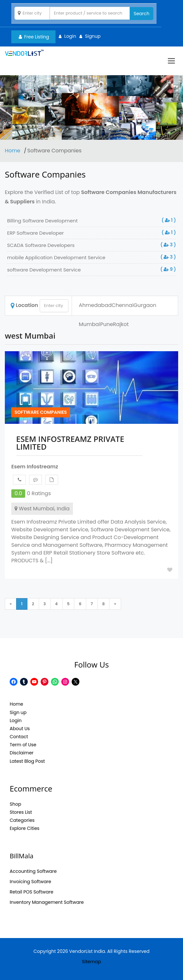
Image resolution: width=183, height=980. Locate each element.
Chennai (123, 305)
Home (13, 151)
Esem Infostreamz (35, 467)
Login (16, 720)
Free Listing (34, 37)
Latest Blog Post (27, 761)
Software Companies (41, 412)
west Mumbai (30, 336)
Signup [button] (93, 36)
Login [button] (70, 36)
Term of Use (23, 745)
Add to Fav (170, 570)
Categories (22, 820)
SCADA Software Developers (41, 245)
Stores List (21, 812)
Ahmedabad (95, 305)
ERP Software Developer (36, 233)
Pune (107, 324)
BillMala (21, 856)
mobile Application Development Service (56, 257)
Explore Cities (25, 828)
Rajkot (121, 324)
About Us (20, 729)
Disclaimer (22, 753)
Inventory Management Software (47, 902)
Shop (15, 804)
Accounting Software (33, 871)
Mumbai (89, 324)
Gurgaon (145, 305)
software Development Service (44, 270)
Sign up (18, 712)
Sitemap (91, 962)
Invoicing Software (30, 882)
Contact (19, 737)
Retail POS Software (31, 892)
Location (24, 305)
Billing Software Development (42, 221)
